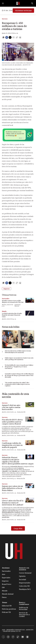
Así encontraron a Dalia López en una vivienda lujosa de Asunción (18, 352)
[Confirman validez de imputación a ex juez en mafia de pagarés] (30, 443)
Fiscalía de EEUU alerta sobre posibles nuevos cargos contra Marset (12, 422)
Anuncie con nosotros (24, 569)
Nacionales (6, 299)
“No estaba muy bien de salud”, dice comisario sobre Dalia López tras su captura (17, 384)
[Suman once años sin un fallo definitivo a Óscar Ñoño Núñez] (30, 486)
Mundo (4, 311)
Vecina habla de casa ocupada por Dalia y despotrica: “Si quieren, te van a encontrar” (19, 367)
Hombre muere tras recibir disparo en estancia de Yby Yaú (13, 301)
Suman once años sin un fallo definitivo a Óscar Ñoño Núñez (12, 488)
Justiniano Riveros (18, 305)
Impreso (7, 289)
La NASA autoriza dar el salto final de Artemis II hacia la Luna (12, 315)
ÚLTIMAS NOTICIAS (23, 11)
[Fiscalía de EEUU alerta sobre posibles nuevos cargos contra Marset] (30, 419)
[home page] (18, 3)
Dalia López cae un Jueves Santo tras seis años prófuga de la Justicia (19, 359)
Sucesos (5, 19)
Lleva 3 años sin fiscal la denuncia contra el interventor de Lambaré (13, 503)
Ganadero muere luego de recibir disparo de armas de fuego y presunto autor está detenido (19, 375)
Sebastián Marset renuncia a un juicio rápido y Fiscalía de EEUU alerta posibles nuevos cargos (18, 461)
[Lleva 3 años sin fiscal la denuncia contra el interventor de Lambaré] (30, 500)
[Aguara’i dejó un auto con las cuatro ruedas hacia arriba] (30, 405)
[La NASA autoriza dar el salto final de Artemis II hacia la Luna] (30, 313)
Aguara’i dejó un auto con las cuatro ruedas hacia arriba (11, 407)
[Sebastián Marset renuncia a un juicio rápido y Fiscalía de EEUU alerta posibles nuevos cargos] (30, 457)
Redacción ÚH (21, 412)
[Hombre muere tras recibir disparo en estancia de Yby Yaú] (30, 300)
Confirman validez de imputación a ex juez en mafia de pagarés (12, 445)
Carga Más (18, 529)
